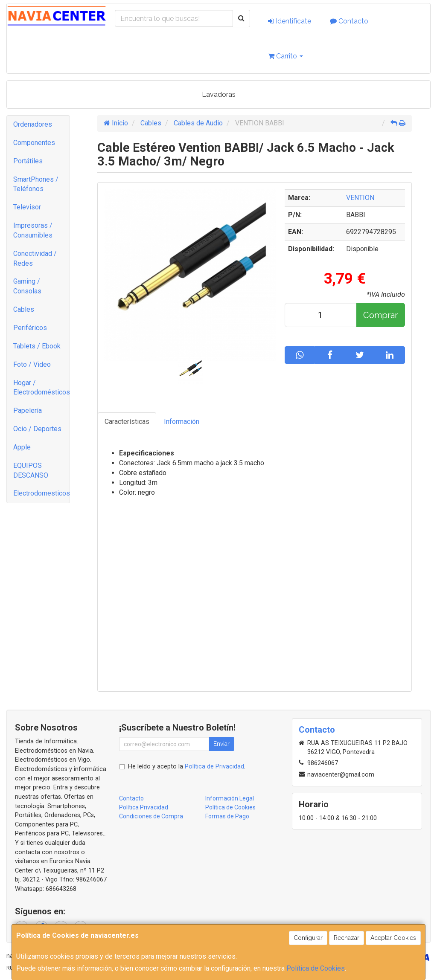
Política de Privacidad (214, 767)
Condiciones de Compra (151, 816)
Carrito (286, 56)
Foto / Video (32, 364)
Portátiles (28, 161)
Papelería (28, 410)
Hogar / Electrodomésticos (41, 388)
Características (127, 422)
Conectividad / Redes (35, 258)
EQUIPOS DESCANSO (31, 470)
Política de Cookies (316, 968)
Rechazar (347, 938)
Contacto (349, 21)
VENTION (360, 198)
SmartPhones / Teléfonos (36, 184)
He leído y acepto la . (187, 767)
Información (182, 422)
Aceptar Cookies (393, 938)
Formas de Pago (227, 816)
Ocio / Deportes (37, 429)
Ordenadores (33, 124)
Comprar (380, 315)
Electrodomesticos (41, 493)
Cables (24, 309)
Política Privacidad (144, 807)
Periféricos (30, 328)
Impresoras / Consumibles (33, 230)
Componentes (34, 143)
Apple (22, 447)
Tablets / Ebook (37, 346)
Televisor (27, 207)
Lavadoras (219, 94)
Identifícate (290, 21)
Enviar (221, 744)
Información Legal (230, 798)
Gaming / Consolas (27, 286)
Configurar (308, 938)
